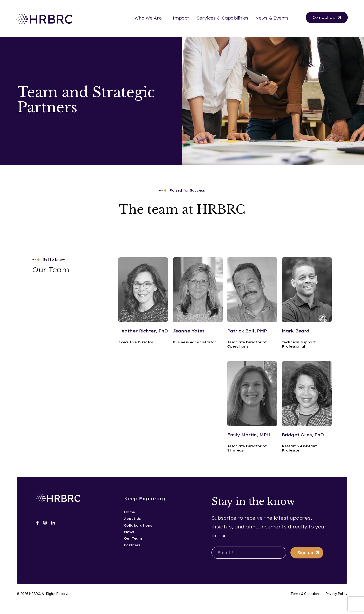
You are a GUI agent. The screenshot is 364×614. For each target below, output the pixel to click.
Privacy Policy (336, 594)
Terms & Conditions (305, 594)
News (129, 532)
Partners (132, 545)
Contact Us (324, 17)
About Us (132, 519)
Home (129, 512)
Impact (181, 18)
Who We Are (148, 18)
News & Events (272, 18)
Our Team (133, 538)
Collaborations (138, 525)
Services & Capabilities (222, 18)
